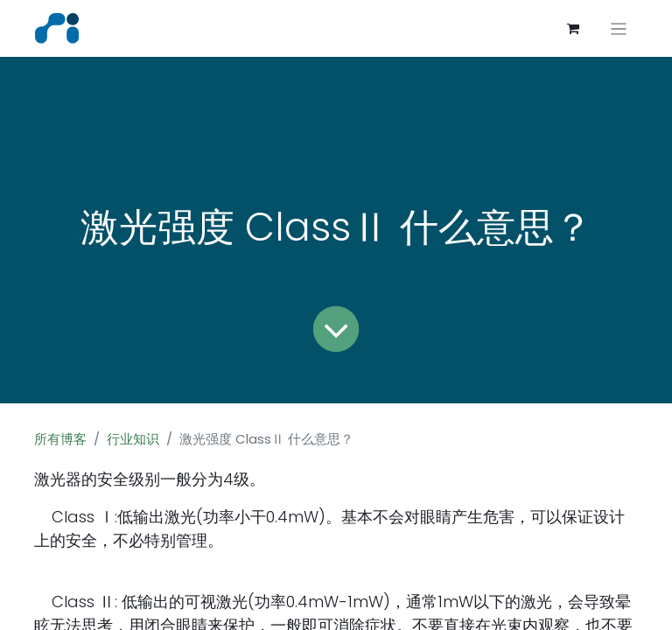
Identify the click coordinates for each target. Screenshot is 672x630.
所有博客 (60, 439)
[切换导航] (619, 28)
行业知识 (133, 439)
